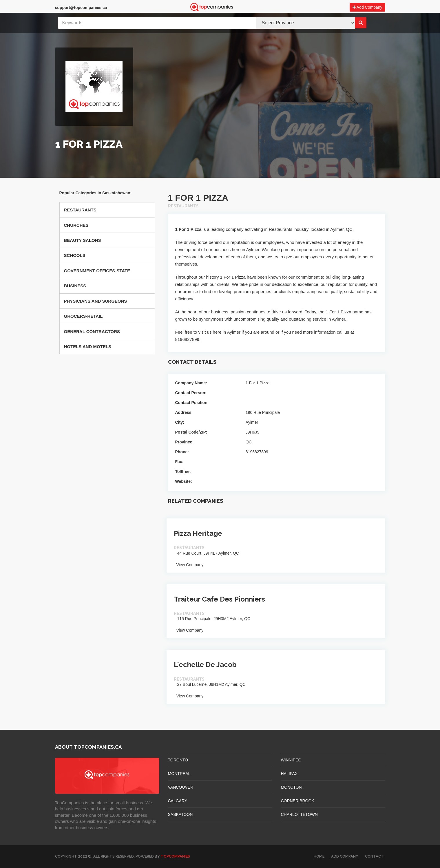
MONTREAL (179, 774)
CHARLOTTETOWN (299, 814)
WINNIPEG (291, 760)
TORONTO (178, 760)
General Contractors (92, 331)
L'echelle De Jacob (205, 665)
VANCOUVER (181, 787)
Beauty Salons (83, 240)
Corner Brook (298, 801)
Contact (374, 856)
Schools (75, 255)
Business (75, 286)
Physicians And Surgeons (96, 301)
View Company (189, 565)
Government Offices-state (97, 271)
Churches (76, 225)
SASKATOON (180, 814)
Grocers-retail (83, 316)
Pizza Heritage (198, 533)
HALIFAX (289, 774)
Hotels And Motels (88, 347)
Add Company (367, 7)
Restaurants (80, 210)
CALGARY (178, 801)
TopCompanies (175, 856)
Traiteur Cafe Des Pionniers (219, 599)
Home (319, 856)
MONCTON (291, 787)
